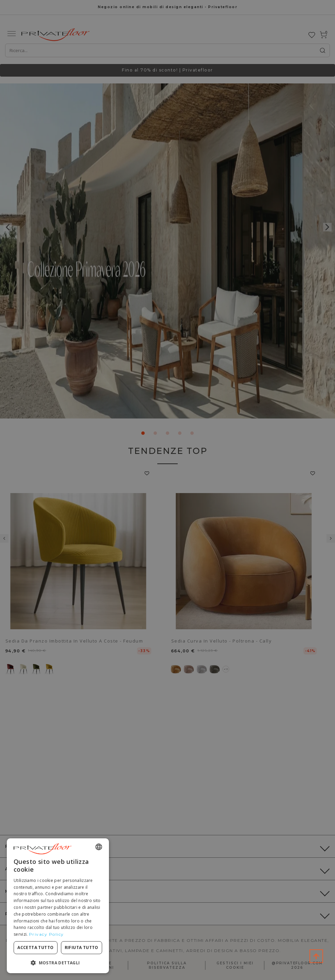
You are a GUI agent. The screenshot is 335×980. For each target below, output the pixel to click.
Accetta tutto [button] (35, 947)
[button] (58, 962)
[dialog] (58, 906)
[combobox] (99, 847)
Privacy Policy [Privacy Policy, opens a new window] (46, 934)
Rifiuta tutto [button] (82, 947)
